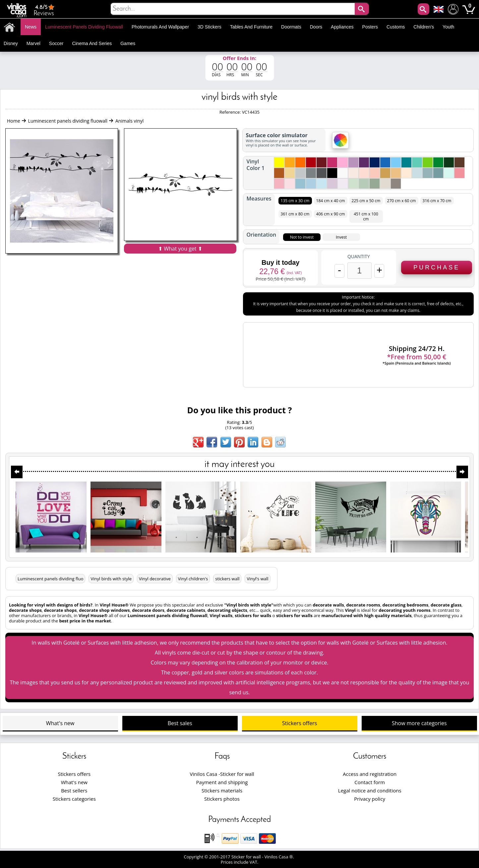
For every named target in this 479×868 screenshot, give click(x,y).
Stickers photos (222, 799)
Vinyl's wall (257, 579)
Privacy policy (370, 799)
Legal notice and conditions (370, 790)
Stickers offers (299, 723)
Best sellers (74, 790)
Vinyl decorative (155, 579)
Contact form (370, 782)
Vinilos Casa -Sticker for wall (222, 774)
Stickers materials (222, 790)
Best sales (180, 723)
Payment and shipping (222, 782)
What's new (60, 723)
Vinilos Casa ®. (280, 857)
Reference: (231, 112)
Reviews (45, 10)
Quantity (359, 257)
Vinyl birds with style (111, 579)
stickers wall (227, 579)
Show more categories (419, 723)
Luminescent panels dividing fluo (50, 579)
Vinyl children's (193, 579)
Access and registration (370, 774)
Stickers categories (74, 799)
